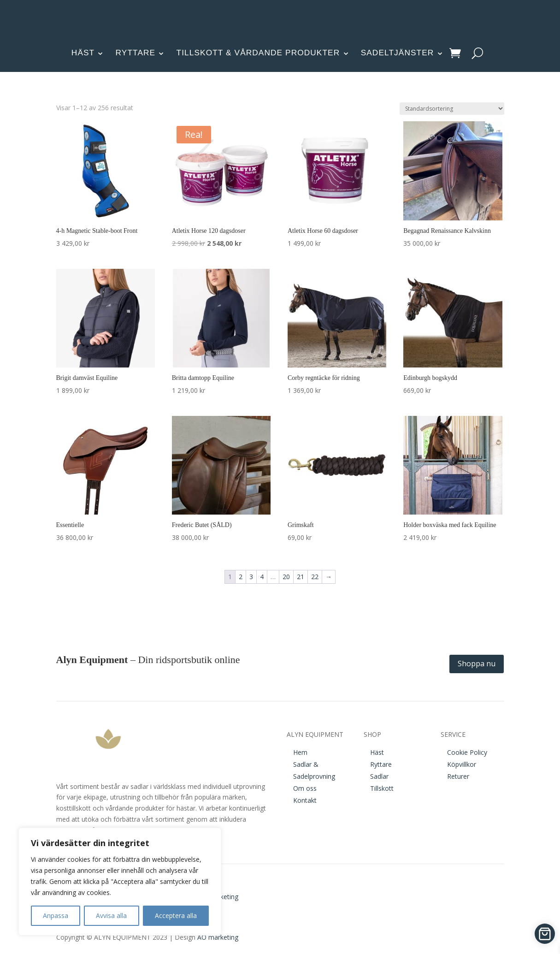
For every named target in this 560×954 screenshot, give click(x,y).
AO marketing (218, 937)
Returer (458, 776)
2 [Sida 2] (241, 577)
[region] (120, 882)
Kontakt (305, 800)
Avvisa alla (111, 915)
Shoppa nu (477, 664)
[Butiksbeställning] (452, 109)
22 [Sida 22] (315, 577)
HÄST (83, 53)
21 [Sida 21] (301, 577)
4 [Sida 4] (262, 577)
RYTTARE (136, 53)
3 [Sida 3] (251, 577)
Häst (377, 752)
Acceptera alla (176, 915)
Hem (300, 752)
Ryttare (381, 764)
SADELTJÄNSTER (398, 53)
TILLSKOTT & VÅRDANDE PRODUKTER (258, 53)
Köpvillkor (462, 764)
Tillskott (382, 788)
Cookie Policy (467, 752)
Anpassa (56, 915)
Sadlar (379, 776)
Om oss (305, 788)
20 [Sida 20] (286, 577)
